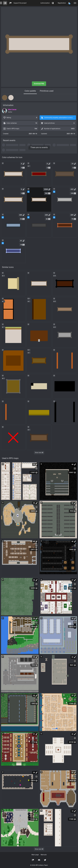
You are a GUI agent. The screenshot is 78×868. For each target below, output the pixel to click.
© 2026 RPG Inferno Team (39, 865)
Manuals (44, 855)
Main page (35, 855)
